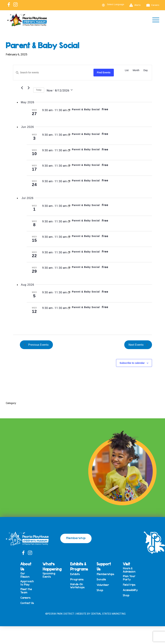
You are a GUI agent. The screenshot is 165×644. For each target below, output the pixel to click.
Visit (126, 564)
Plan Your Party (129, 578)
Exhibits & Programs (79, 566)
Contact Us (27, 603)
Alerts (135, 5)
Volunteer (103, 585)
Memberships (105, 574)
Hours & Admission (129, 570)
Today (39, 90)
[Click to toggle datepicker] (60, 90)
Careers (153, 5)
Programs (77, 579)
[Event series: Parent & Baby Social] (69, 110)
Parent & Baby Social (86, 109)
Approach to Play (27, 583)
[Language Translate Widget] (118, 4)
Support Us (104, 566)
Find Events (104, 72)
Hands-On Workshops (77, 586)
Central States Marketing (108, 614)
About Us (26, 566)
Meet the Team (26, 591)
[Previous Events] (22, 88)
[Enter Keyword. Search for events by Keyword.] (53, 73)
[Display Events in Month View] (136, 70)
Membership (76, 538)
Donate (101, 579)
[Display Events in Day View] (146, 70)
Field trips (129, 585)
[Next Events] (29, 88)
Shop (100, 590)
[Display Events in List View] (127, 70)
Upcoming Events (49, 575)
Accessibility (130, 590)
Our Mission (25, 575)
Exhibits (75, 574)
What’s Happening (52, 566)
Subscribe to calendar (132, 363)
